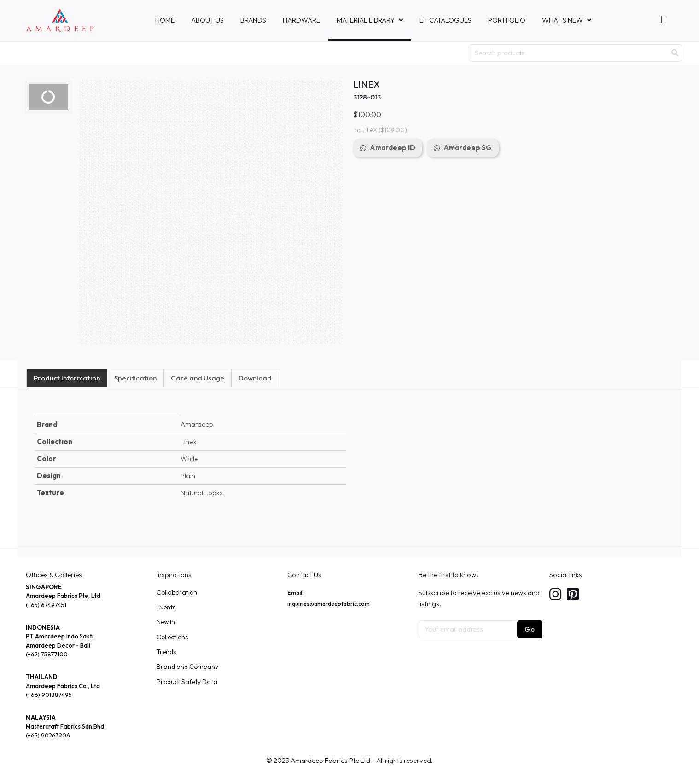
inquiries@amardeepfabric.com (329, 604)
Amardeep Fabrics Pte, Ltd (63, 596)
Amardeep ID (393, 148)
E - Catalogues (446, 20)
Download (255, 378)
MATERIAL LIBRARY (366, 20)
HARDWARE (301, 20)
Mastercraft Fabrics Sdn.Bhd (65, 726)
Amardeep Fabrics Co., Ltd (63, 686)
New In (166, 622)
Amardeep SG (468, 148)
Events (166, 607)
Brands (253, 20)
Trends (166, 652)
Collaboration (177, 592)
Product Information (67, 378)
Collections (172, 637)
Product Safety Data (187, 682)
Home (165, 20)
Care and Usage (198, 378)
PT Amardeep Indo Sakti (60, 636)
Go (530, 629)
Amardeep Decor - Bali (58, 645)
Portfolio (507, 20)
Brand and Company (187, 667)
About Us (207, 20)
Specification (135, 378)
